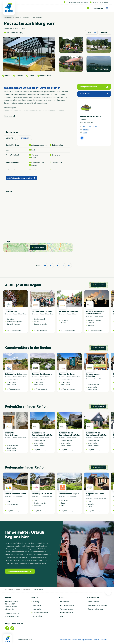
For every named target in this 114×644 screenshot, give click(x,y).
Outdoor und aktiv (67, 613)
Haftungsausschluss (85, 640)
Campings (36, 602)
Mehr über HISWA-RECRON (20, 571)
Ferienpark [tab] (24, 138)
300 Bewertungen (15, 511)
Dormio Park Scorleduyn (15, 494)
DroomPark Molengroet (69, 494)
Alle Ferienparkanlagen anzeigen (21, 178)
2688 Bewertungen (96, 330)
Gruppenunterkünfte (67, 605)
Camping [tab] (9, 138)
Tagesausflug (37, 616)
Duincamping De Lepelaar (16, 374)
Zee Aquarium (11, 311)
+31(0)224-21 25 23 (90, 126)
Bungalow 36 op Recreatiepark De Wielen (69, 434)
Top (108, 591)
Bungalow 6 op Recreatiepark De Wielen (42, 434)
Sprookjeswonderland (68, 311)
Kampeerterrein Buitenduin (93, 375)
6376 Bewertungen (69, 330)
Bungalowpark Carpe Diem (95, 495)
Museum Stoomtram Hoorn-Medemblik (95, 312)
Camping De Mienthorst (42, 374)
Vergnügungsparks (67, 609)
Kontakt (96, 640)
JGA (62, 616)
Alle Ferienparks (37, 18)
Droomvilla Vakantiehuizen (11, 434)
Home (17, 18)
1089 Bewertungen (69, 389)
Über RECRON (93, 602)
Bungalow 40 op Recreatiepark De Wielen (96, 434)
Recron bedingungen (95, 609)
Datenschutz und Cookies (68, 640)
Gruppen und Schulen (40, 613)
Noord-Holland (18, 314)
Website (86, 129)
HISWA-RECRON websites (98, 605)
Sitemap (104, 640)
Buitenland (27, 438)
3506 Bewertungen (15, 330)
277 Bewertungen (16, 33)
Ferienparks (102, 8)
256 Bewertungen (42, 450)
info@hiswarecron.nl (12, 616)
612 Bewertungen (15, 389)
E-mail (85, 132)
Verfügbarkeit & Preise (94, 87)
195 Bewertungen (42, 330)
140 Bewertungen (96, 511)
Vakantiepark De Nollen (42, 494)
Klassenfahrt (65, 602)
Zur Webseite (94, 94)
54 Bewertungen (41, 389)
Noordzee (26, 314)
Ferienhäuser (37, 605)
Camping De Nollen (67, 374)
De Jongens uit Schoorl (42, 311)
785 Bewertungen (69, 511)
